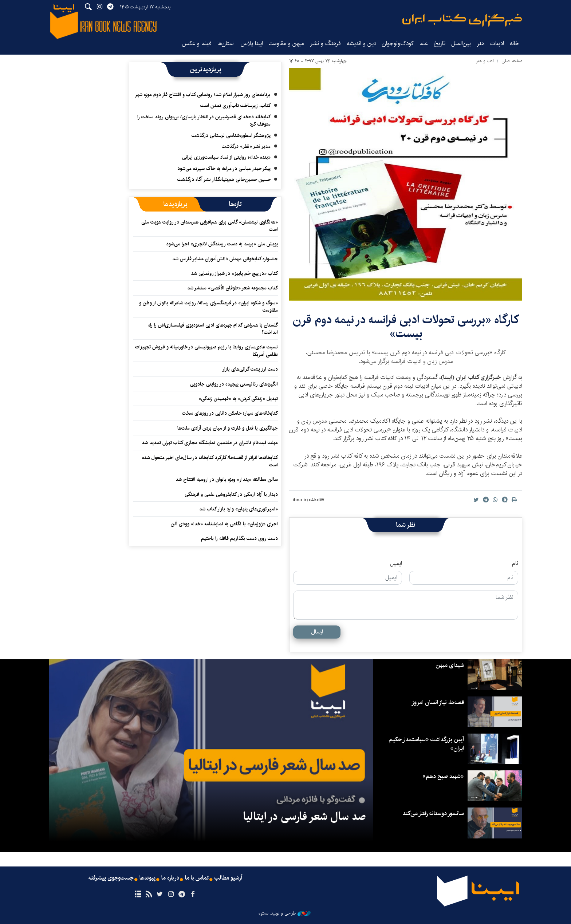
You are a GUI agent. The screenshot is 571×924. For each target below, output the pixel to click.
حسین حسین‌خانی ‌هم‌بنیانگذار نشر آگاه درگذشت (224, 179)
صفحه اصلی (512, 61)
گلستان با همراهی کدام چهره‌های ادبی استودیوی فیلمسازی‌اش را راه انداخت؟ (213, 329)
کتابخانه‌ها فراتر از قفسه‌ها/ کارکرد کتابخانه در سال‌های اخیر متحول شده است (210, 461)
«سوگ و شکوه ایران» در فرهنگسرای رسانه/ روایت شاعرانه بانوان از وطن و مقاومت (208, 307)
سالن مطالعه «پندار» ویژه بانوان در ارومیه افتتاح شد (227, 479)
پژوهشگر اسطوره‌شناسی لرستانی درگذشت (231, 135)
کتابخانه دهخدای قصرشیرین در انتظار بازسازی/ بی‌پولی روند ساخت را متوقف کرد (204, 121)
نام (515, 564)
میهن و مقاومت (286, 44)
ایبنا (462, 20)
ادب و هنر (485, 61)
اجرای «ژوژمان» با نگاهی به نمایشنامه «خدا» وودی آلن (224, 524)
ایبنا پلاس (252, 44)
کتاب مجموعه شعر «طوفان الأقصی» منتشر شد (233, 288)
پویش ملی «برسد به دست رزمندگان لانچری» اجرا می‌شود (222, 244)
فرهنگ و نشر (325, 44)
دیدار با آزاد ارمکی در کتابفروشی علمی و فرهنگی (231, 494)
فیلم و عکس (197, 44)
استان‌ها (226, 44)
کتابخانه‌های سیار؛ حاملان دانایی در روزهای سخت (230, 413)
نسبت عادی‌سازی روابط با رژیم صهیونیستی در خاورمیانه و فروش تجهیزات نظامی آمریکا (206, 351)
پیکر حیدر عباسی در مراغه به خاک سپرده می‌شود (224, 169)
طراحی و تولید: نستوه (285, 913)
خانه (515, 44)
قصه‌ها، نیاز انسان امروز (438, 702)
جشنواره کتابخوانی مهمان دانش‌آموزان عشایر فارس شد (225, 259)
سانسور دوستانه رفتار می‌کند (433, 814)
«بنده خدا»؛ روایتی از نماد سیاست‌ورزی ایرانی (226, 157)
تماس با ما (197, 878)
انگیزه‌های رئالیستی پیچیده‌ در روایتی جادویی (234, 384)
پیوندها (147, 878)
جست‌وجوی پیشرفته (111, 878)
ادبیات (497, 44)
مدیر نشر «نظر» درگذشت (246, 146)
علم (424, 44)
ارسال (317, 632)
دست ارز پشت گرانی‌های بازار (250, 369)
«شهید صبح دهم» (443, 776)
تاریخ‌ (440, 44)
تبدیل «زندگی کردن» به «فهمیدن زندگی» (238, 399)
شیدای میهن (450, 665)
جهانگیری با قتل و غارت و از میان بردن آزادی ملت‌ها (228, 428)
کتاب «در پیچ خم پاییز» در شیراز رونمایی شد (234, 273)
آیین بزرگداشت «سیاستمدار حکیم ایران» (426, 744)
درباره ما (170, 878)
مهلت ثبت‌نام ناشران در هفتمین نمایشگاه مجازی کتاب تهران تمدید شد (210, 443)
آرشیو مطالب (228, 878)
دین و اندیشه (361, 44)
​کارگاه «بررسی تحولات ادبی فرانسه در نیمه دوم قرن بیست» (406, 327)
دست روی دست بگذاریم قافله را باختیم (239, 538)
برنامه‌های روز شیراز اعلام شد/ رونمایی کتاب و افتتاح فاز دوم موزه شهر (203, 95)
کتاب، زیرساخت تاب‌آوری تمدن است (235, 106)
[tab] (235, 204)
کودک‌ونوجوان (398, 44)
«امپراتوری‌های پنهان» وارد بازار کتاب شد (239, 509)
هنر (481, 44)
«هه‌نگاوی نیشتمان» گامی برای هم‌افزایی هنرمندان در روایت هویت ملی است (210, 226)
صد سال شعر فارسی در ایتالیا (304, 817)
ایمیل (396, 564)
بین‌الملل (461, 44)
